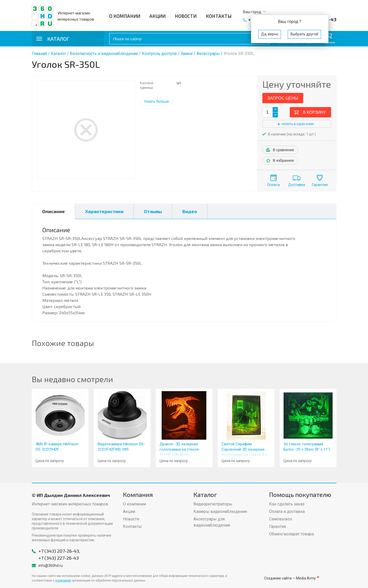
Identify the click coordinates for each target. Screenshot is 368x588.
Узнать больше (157, 101)
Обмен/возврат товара (291, 534)
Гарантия (320, 185)
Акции (158, 16)
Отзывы (153, 211)
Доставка (297, 185)
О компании (125, 16)
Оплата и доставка (287, 512)
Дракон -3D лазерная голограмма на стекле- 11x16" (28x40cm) (180, 449)
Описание (53, 211)
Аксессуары (208, 54)
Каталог (58, 54)
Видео (190, 211)
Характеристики (104, 211)
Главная (39, 54)
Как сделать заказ (287, 504)
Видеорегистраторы (213, 504)
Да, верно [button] (270, 34)
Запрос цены (283, 98)
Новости (186, 16)
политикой (63, 581)
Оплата (273, 185)
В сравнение (284, 150)
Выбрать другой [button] (304, 34)
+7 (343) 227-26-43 (59, 558)
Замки (187, 54)
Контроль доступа (159, 54)
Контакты (219, 16)
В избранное (284, 160)
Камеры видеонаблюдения (220, 512)
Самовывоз (281, 519)
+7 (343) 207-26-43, (59, 551)
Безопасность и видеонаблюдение (104, 54)
